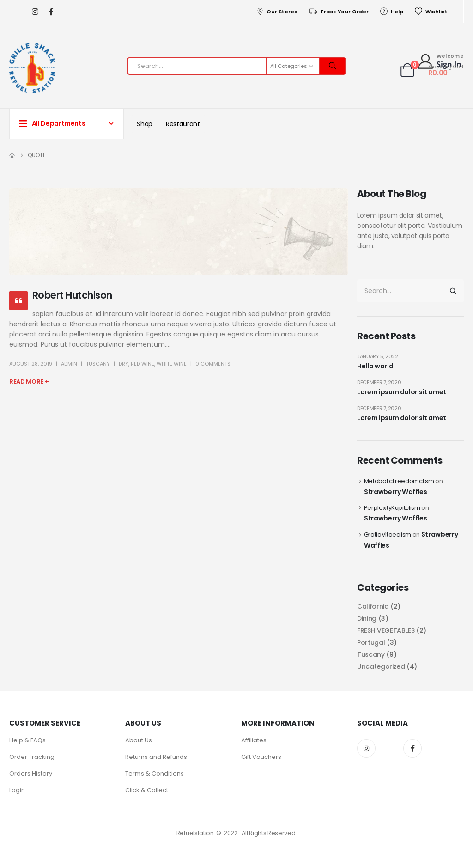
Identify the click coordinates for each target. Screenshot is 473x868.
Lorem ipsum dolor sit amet (402, 392)
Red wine (143, 364)
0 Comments (213, 364)
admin (69, 364)
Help (391, 12)
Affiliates (254, 740)
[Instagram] (35, 12)
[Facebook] (51, 12)
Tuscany (98, 364)
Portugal (371, 642)
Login (17, 790)
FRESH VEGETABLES (386, 630)
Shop (145, 124)
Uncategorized (381, 666)
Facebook (412, 748)
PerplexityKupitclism (392, 508)
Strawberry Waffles (396, 492)
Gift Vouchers (261, 757)
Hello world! (376, 366)
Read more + (29, 382)
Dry (124, 364)
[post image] (179, 232)
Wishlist (431, 12)
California (373, 606)
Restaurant (183, 124)
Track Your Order (338, 12)
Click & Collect (147, 790)
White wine (172, 364)
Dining (367, 618)
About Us (139, 740)
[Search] (333, 66)
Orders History (31, 773)
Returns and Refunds (156, 757)
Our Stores (276, 12)
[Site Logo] (32, 68)
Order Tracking (32, 757)
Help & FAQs (27, 740)
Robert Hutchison (72, 295)
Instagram (366, 748)
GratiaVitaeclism (388, 535)
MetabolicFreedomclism (399, 481)
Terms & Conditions (155, 773)
